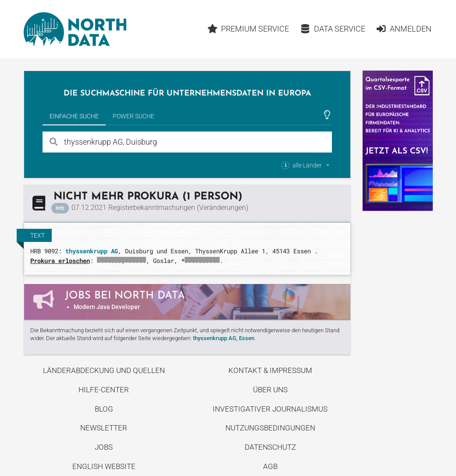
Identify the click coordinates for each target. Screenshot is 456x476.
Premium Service (248, 29)
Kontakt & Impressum (270, 370)
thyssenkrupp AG (92, 251)
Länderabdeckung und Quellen (104, 370)
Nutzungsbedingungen (270, 428)
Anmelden (404, 29)
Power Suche (134, 116)
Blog (104, 409)
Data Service (333, 29)
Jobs (104, 447)
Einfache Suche (74, 116)
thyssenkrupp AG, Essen (224, 338)
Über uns (270, 390)
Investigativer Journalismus (270, 409)
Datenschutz (270, 447)
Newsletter (104, 428)
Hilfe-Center (104, 390)
